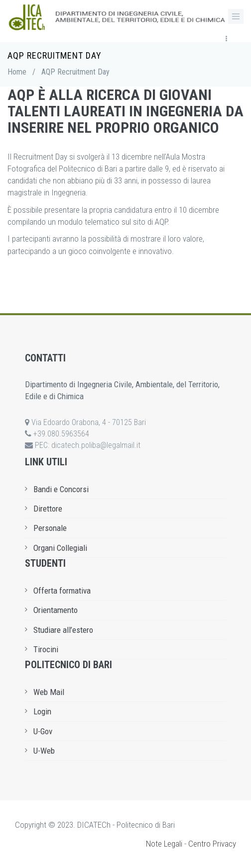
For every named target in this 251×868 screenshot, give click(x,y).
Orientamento (56, 610)
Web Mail (49, 692)
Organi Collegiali (60, 548)
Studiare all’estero (63, 630)
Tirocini (46, 649)
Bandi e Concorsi (61, 489)
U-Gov (43, 731)
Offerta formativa (62, 591)
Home (17, 72)
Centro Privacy (212, 844)
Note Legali (164, 844)
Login (42, 711)
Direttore (48, 509)
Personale (50, 528)
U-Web (44, 751)
